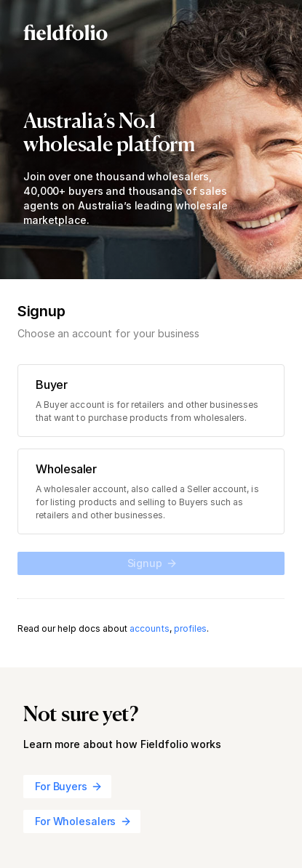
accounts (149, 628)
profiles (190, 628)
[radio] (151, 401)
